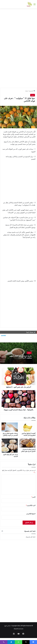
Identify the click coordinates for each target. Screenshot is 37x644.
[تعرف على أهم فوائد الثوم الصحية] (10, 446)
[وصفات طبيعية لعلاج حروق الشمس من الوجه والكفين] (10, 427)
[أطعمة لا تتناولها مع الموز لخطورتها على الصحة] (27, 427)
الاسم (33, 497)
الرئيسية (32, 91)
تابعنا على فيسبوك (31, 537)
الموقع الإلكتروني (31, 514)
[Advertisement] (18, 29)
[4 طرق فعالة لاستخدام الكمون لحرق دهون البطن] (27, 443)
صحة (27, 91)
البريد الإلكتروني (31, 505)
